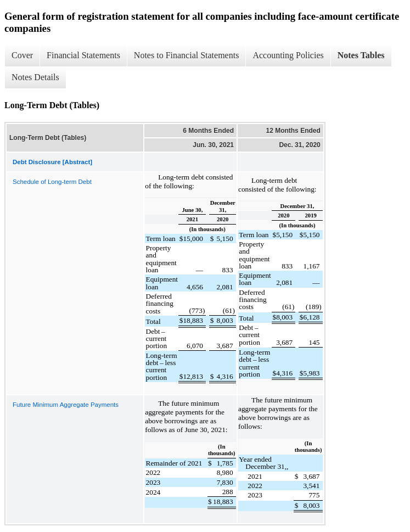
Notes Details (35, 77)
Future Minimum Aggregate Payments (66, 405)
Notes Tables (361, 55)
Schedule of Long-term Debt (52, 182)
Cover (22, 55)
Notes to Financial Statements (187, 55)
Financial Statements (83, 55)
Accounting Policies (288, 55)
